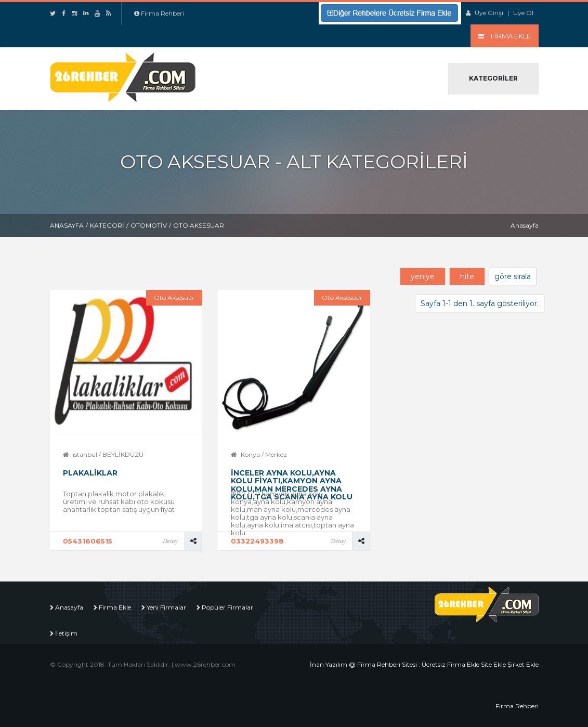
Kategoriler (493, 78)
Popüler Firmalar (227, 607)
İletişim (66, 633)
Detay (170, 541)
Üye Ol (523, 13)
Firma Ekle (115, 607)
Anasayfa (67, 225)
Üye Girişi (489, 13)
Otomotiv (149, 225)
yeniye (423, 276)
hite (467, 276)
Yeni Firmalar (166, 607)
